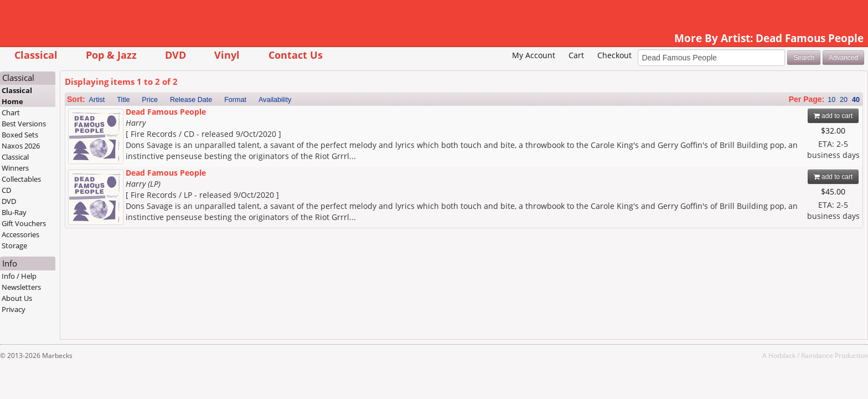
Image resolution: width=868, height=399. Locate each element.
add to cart (764, 116)
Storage (84, 245)
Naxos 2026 (91, 146)
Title (193, 100)
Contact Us (365, 55)
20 (774, 100)
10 (762, 100)
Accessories (90, 234)
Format (305, 100)
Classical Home (87, 96)
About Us (87, 298)
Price (219, 100)
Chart (81, 112)
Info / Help (89, 276)
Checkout (545, 55)
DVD (245, 55)
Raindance (748, 355)
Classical (105, 55)
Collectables (91, 179)
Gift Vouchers (94, 223)
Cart (507, 55)
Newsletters (91, 287)
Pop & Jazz (180, 55)
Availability (344, 100)
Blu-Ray (84, 212)
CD (76, 190)
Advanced (774, 58)
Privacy (83, 309)
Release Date (260, 100)
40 (787, 100)
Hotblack (713, 355)
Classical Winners (85, 162)
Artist (166, 100)
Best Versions (94, 124)
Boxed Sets (90, 135)
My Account (464, 55)
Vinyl (297, 55)
